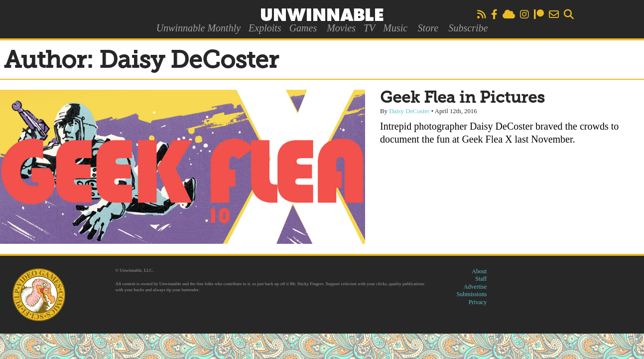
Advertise (475, 287)
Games (303, 28)
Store (428, 28)
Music (395, 28)
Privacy (478, 302)
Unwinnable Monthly (198, 28)
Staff (481, 279)
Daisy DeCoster (409, 111)
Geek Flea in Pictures (462, 98)
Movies (341, 28)
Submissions (472, 294)
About (479, 271)
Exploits (265, 28)
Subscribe (468, 28)
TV (369, 28)
